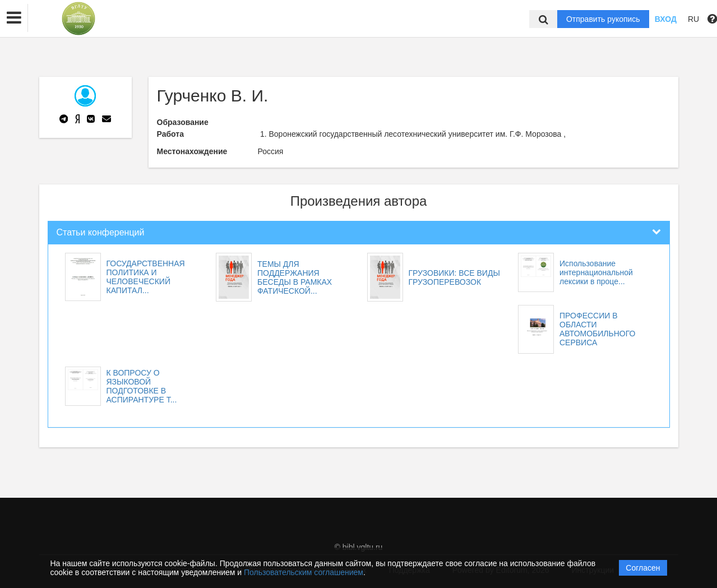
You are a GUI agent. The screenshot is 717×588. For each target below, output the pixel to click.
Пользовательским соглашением (304, 572)
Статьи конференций (101, 232)
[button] (14, 18)
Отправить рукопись (603, 19)
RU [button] (693, 19)
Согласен (643, 568)
